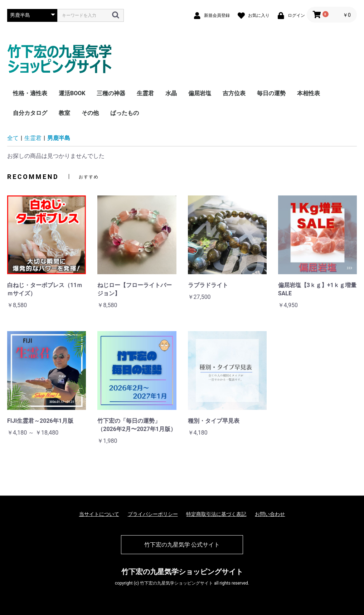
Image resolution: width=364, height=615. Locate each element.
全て (13, 138)
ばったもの (125, 113)
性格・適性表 (30, 93)
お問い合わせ (270, 514)
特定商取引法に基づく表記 (216, 514)
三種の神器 (111, 93)
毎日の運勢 (271, 93)
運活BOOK (72, 93)
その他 (90, 113)
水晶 (171, 93)
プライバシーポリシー (153, 514)
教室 (64, 113)
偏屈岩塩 (200, 93)
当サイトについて (99, 514)
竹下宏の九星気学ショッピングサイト (182, 572)
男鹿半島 (59, 138)
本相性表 (309, 93)
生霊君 (145, 93)
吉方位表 (234, 93)
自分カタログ (30, 113)
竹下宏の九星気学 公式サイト (182, 545)
